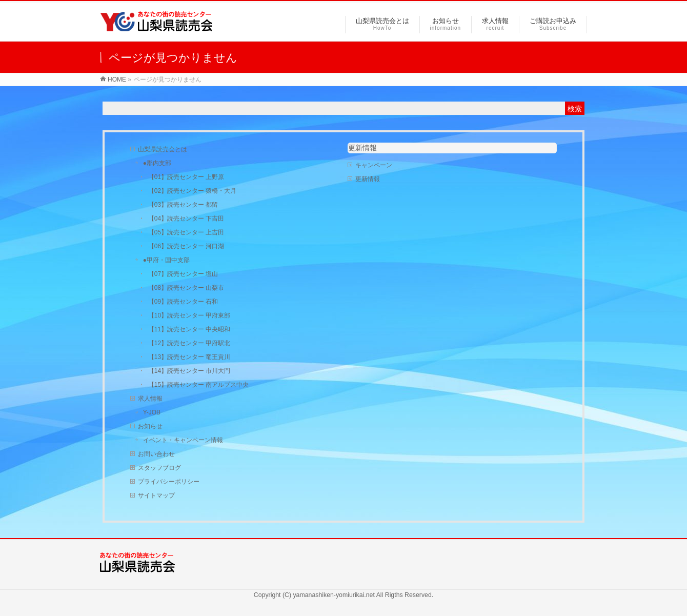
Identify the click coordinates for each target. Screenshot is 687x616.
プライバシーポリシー (169, 482)
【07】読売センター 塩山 (183, 274)
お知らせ (150, 426)
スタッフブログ (159, 468)
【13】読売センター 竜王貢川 (189, 357)
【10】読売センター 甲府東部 (189, 315)
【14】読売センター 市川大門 (189, 371)
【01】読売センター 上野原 (186, 177)
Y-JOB (152, 412)
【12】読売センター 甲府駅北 (189, 343)
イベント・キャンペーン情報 (183, 440)
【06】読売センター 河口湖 (186, 246)
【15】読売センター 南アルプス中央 (199, 385)
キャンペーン (374, 165)
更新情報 (362, 148)
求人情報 (150, 399)
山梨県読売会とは (163, 149)
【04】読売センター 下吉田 (186, 218)
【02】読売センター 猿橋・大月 (193, 191)
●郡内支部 (157, 163)
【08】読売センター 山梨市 (186, 288)
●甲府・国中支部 (166, 260)
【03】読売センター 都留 (183, 205)
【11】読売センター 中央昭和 (189, 329)
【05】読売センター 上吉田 (186, 232)
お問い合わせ (156, 454)
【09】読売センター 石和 (183, 302)
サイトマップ (156, 495)
